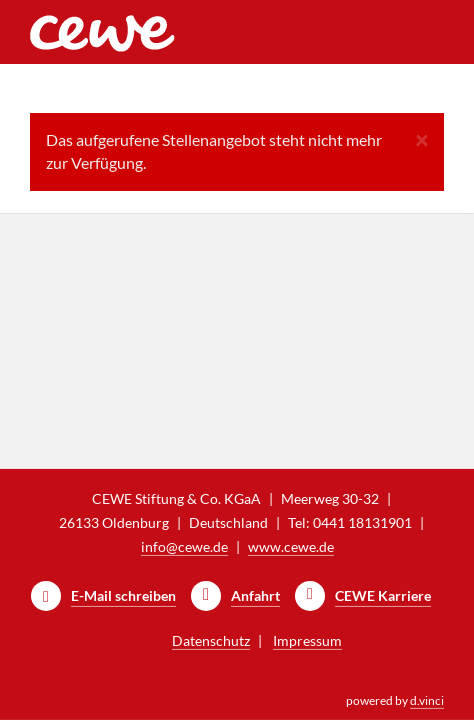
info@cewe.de (184, 546)
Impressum (307, 640)
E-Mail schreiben (123, 595)
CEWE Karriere (383, 595)
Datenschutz (211, 640)
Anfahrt (255, 595)
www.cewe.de (291, 546)
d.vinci (427, 700)
